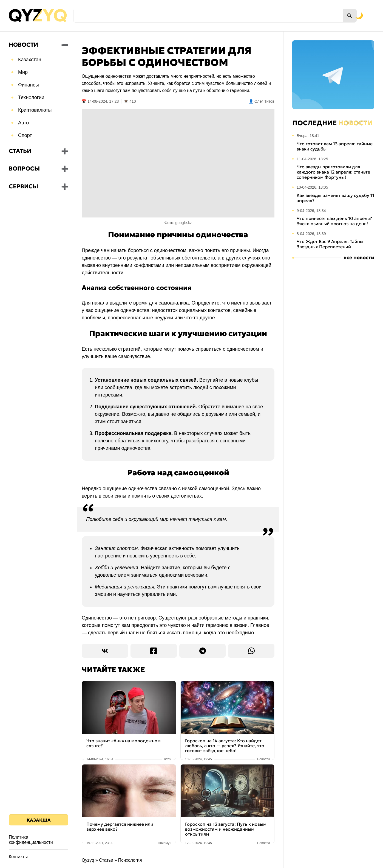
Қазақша (39, 820)
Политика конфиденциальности (31, 840)
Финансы (29, 85)
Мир (23, 72)
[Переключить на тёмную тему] (333, 16)
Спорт (25, 135)
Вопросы (24, 169)
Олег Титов (264, 101)
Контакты (18, 857)
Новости (23, 45)
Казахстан (30, 60)
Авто (23, 123)
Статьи (20, 151)
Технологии (31, 97)
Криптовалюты (35, 110)
